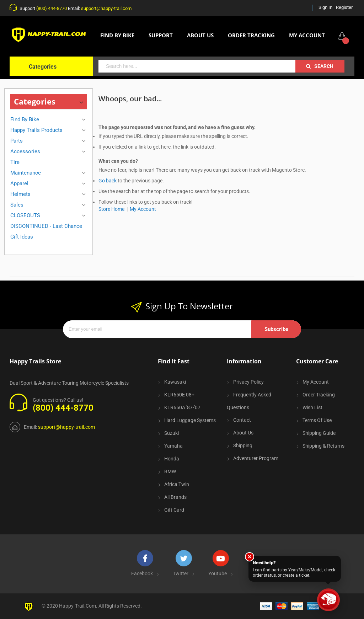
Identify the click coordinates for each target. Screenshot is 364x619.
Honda (172, 459)
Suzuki (172, 433)
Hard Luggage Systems (190, 420)
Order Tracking (319, 395)
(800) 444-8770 (52, 8)
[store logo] (49, 35)
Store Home (111, 209)
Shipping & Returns (323, 446)
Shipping (243, 445)
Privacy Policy (248, 382)
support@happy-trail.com (106, 8)
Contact (242, 420)
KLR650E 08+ (179, 395)
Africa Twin (177, 484)
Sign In (325, 7)
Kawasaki (175, 382)
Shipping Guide (319, 433)
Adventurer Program (256, 458)
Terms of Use (317, 420)
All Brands (175, 497)
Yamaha (173, 446)
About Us (243, 433)
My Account (143, 209)
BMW (170, 471)
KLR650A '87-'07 (182, 407)
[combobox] (197, 66)
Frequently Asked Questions (249, 401)
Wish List (312, 407)
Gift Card (174, 510)
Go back (108, 181)
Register (344, 7)
